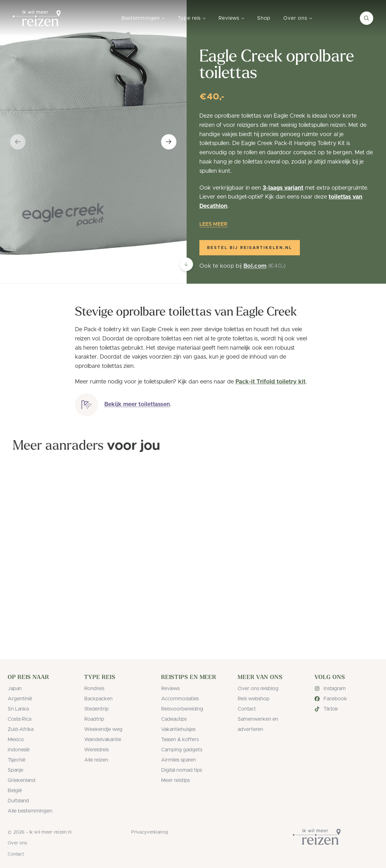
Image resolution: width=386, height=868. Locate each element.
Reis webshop (254, 699)
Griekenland (22, 780)
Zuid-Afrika (21, 729)
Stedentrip (97, 709)
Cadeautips (174, 719)
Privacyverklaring (149, 832)
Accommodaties (180, 699)
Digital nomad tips (182, 770)
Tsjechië (17, 760)
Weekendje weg (103, 729)
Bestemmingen (141, 18)
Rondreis (94, 689)
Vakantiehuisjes (178, 729)
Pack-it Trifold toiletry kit (271, 382)
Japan (15, 689)
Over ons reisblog (258, 689)
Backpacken (98, 699)
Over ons (295, 18)
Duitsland (18, 801)
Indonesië (19, 750)
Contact (247, 709)
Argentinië (20, 699)
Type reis (189, 18)
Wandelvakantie (103, 740)
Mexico (16, 740)
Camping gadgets (182, 750)
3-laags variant (283, 188)
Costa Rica (19, 719)
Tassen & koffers (180, 740)
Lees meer (213, 224)
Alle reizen (96, 760)
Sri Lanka (18, 709)
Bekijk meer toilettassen (137, 407)
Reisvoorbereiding (182, 709)
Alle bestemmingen (30, 811)
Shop (264, 18)
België (15, 791)
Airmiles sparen (178, 760)
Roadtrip (94, 719)
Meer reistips (175, 780)
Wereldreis (97, 750)
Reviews (229, 18)
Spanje (15, 770)
